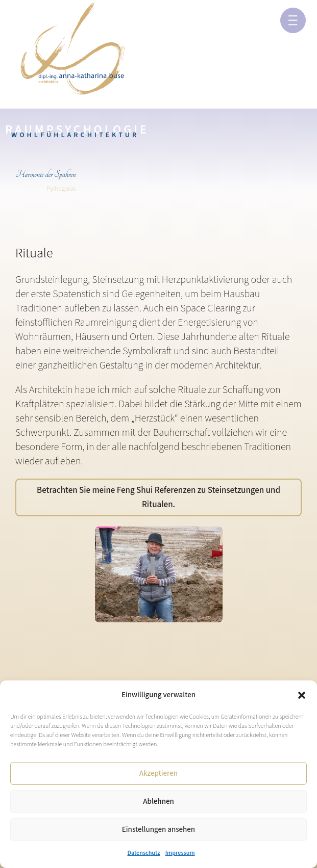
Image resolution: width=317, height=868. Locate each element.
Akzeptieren (159, 773)
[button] (302, 695)
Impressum (180, 853)
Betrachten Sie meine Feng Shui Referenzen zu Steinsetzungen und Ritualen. (159, 497)
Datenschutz (143, 853)
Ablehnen (158, 801)
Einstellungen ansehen (159, 830)
